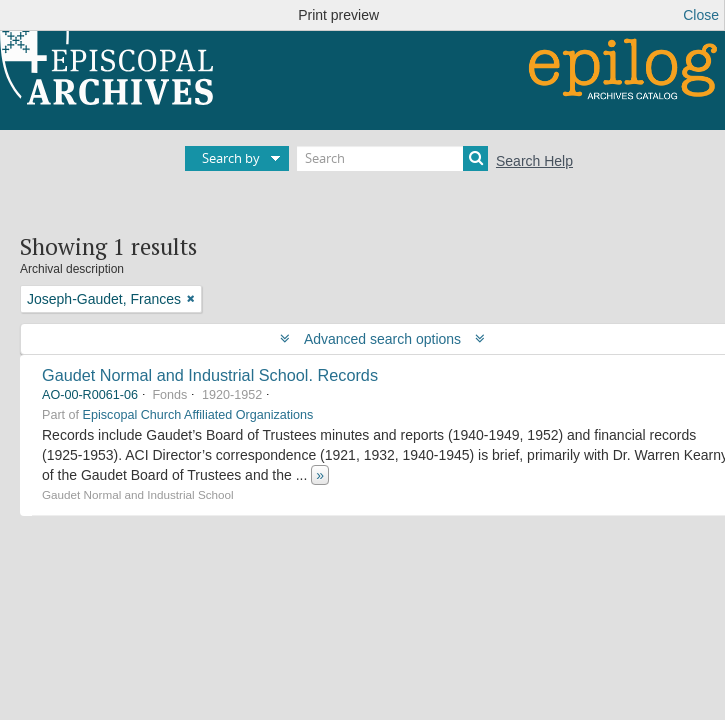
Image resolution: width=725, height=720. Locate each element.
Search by (231, 158)
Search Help (534, 161)
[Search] (392, 158)
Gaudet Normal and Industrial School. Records (210, 375)
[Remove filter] (191, 299)
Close (701, 15)
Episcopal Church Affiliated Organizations (198, 415)
